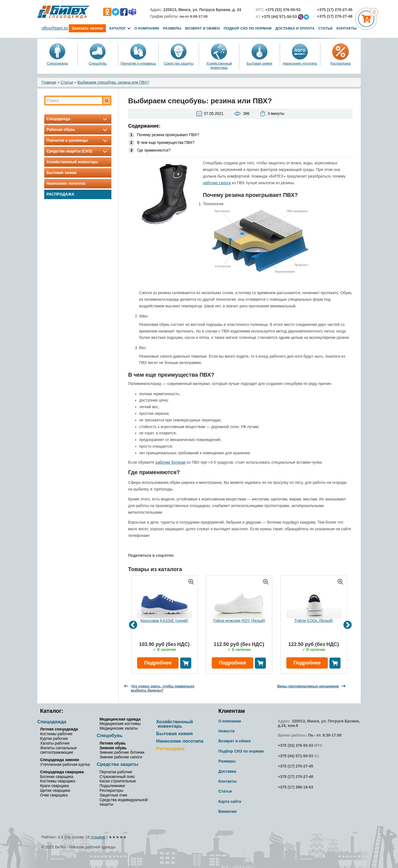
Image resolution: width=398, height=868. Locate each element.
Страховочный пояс (117, 777)
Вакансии (227, 811)
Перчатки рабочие (116, 772)
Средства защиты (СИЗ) (78, 151)
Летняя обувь (113, 743)
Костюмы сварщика (58, 781)
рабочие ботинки (170, 462)
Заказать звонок (87, 28)
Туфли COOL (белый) (314, 621)
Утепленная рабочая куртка (65, 764)
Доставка (227, 771)
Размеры (172, 28)
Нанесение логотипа (300, 63)
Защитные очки (113, 795)
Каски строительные (118, 781)
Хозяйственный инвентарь (219, 65)
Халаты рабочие (55, 743)
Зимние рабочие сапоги (121, 757)
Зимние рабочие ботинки (122, 752)
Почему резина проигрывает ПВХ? (168, 135)
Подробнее (158, 663)
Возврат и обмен (202, 28)
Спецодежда (57, 63)
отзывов (98, 837)
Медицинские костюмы (120, 724)
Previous (133, 625)
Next (348, 625)
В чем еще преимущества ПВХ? (166, 143)
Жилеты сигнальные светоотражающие (58, 750)
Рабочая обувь (78, 130)
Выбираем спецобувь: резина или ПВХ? (113, 82)
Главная (49, 82)
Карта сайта (230, 801)
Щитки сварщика (55, 790)
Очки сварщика (54, 795)
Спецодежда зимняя (60, 760)
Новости (227, 731)
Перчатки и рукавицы (138, 63)
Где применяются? (154, 150)
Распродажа (341, 63)
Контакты (346, 28)
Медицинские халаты (119, 728)
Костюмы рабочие (56, 734)
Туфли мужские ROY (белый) (239, 621)
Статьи (326, 28)
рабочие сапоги (217, 183)
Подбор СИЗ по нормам (248, 28)
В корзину (186, 663)
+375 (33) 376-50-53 (295, 745)
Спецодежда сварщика (62, 772)
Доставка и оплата (295, 28)
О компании (147, 28)
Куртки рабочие (54, 738)
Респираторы (111, 790)
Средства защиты (179, 63)
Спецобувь (98, 63)
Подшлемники (112, 786)
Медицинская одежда (120, 719)
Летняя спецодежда (59, 729)
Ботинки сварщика (57, 777)
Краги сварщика (54, 786)
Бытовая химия (260, 63)
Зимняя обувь (113, 748)
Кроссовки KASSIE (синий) (164, 621)
